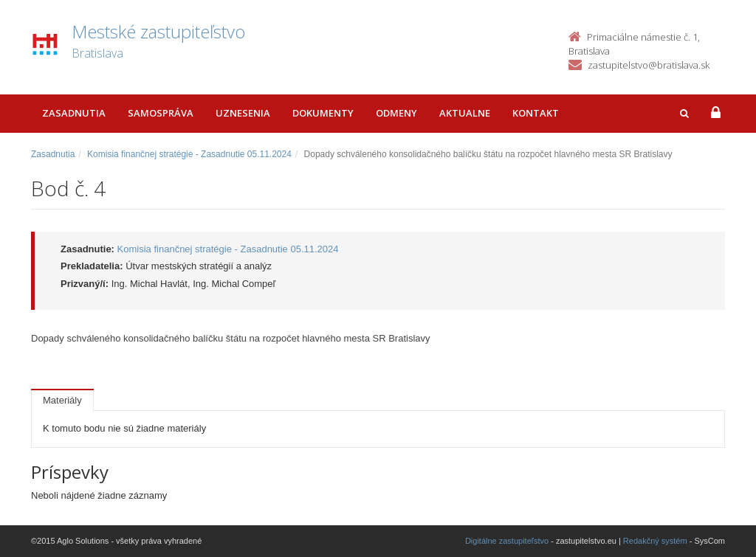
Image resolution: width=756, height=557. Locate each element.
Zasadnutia (74, 113)
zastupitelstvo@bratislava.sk (649, 65)
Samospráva (161, 113)
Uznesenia (243, 113)
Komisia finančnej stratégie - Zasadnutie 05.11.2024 (189, 154)
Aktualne (465, 113)
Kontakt (536, 113)
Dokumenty (323, 113)
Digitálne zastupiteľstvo (507, 541)
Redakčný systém (655, 541)
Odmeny (396, 113)
